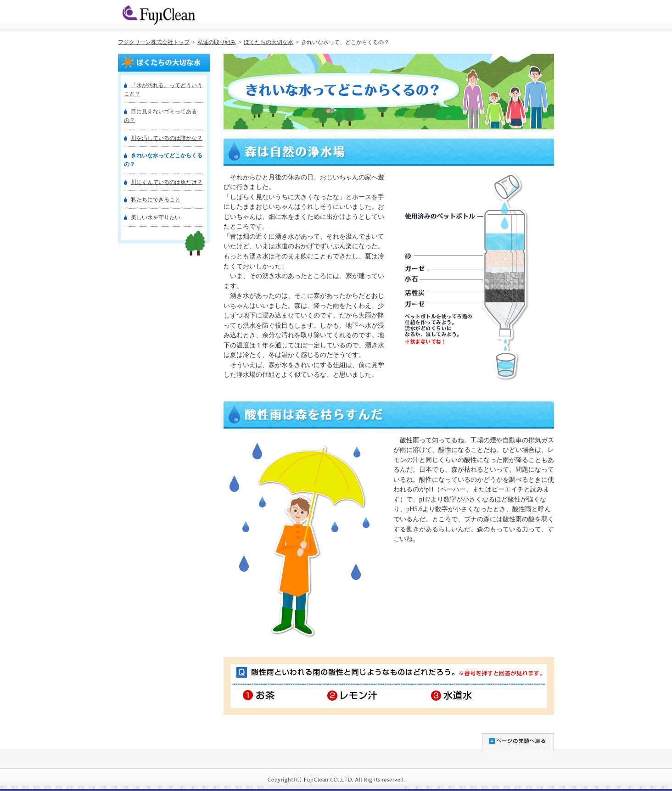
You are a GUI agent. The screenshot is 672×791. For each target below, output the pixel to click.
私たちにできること (156, 200)
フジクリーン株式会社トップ (154, 42)
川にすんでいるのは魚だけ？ (167, 182)
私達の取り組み (217, 42)
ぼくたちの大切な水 (269, 42)
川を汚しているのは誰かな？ (167, 138)
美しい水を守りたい (156, 217)
